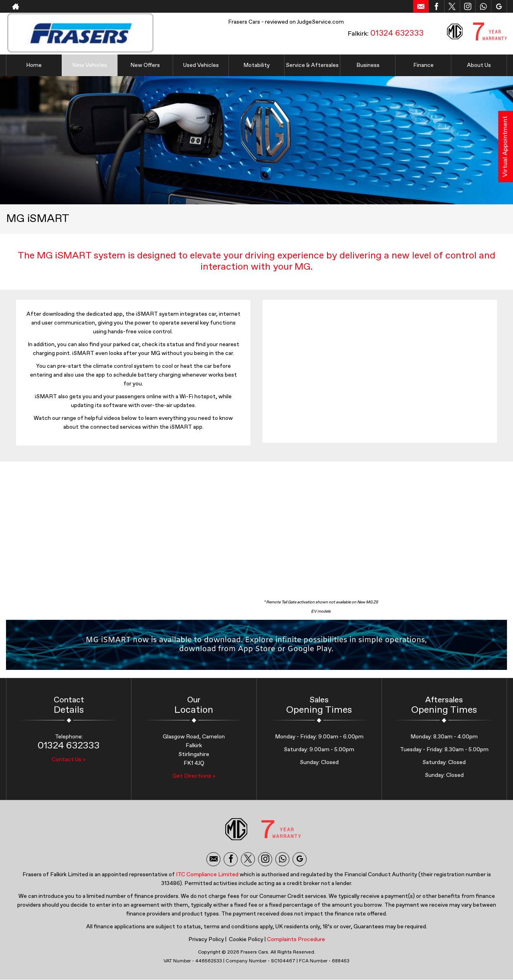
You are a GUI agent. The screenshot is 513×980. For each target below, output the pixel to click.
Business (368, 65)
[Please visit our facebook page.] (436, 6)
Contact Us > (69, 760)
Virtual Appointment (505, 147)
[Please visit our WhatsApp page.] (483, 6)
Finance (423, 65)
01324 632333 (397, 33)
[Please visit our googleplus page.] (499, 6)
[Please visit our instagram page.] (468, 6)
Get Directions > (194, 776)
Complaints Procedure (296, 940)
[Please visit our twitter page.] (452, 6)
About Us (479, 65)
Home (34, 65)
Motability (256, 65)
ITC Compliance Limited (207, 875)
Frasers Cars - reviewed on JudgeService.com (286, 22)
